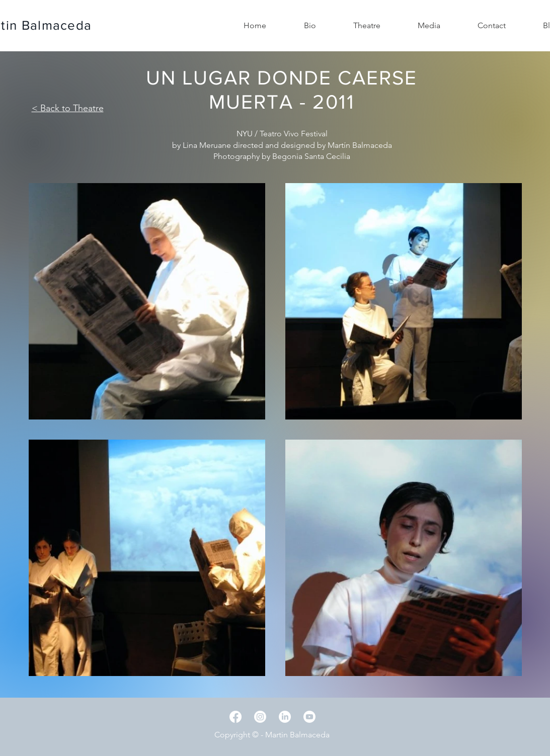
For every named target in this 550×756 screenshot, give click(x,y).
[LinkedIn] (285, 717)
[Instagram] (260, 717)
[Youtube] (309, 717)
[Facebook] (235, 717)
